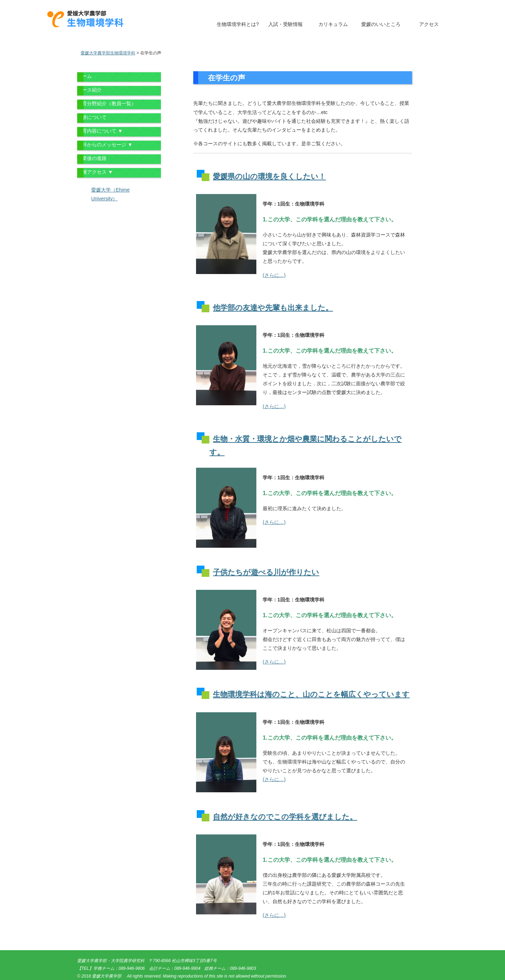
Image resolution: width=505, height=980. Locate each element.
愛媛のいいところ (381, 24)
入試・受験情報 (285, 24)
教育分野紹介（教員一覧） (107, 104)
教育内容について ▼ (100, 131)
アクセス (429, 24)
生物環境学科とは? (238, 24)
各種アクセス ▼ (95, 172)
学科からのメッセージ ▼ (105, 145)
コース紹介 (89, 90)
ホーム (85, 76)
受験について (92, 117)
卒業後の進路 (92, 158)
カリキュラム (333, 24)
